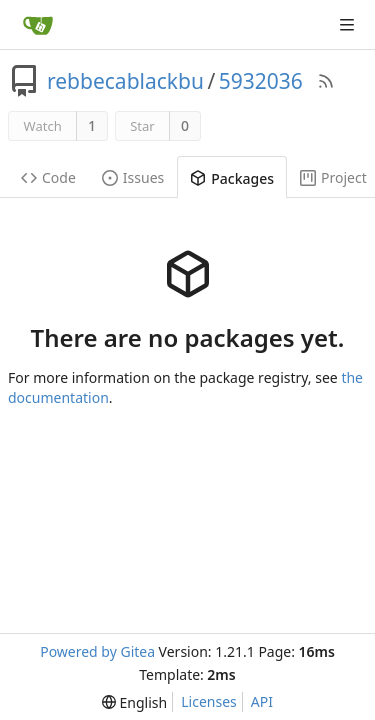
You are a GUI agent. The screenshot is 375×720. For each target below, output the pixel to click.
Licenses (209, 701)
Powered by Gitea (97, 651)
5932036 (261, 81)
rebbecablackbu (125, 81)
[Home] (38, 25)
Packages (232, 178)
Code (48, 177)
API (262, 701)
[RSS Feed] (326, 81)
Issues (133, 177)
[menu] (134, 702)
